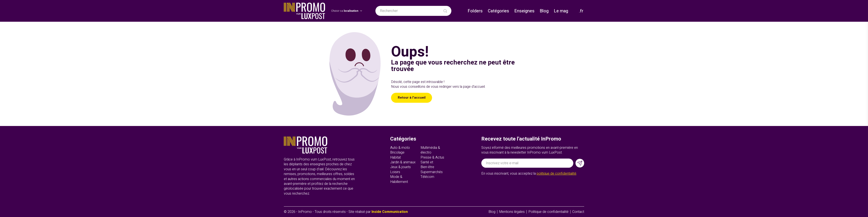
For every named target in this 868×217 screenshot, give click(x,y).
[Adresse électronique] (527, 163)
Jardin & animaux (403, 162)
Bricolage (397, 152)
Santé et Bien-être (427, 165)
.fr (581, 11)
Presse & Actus (432, 157)
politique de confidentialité (556, 174)
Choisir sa (345, 11)
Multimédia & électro (430, 150)
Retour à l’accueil (412, 98)
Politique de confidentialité (548, 212)
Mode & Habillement (399, 179)
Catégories (498, 11)
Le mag (561, 11)
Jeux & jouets (400, 167)
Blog (544, 11)
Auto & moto (400, 148)
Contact (578, 212)
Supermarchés (432, 172)
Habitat (395, 157)
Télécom (427, 177)
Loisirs (395, 172)
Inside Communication (390, 212)
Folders (475, 11)
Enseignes (524, 11)
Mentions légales (512, 212)
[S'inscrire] (580, 163)
